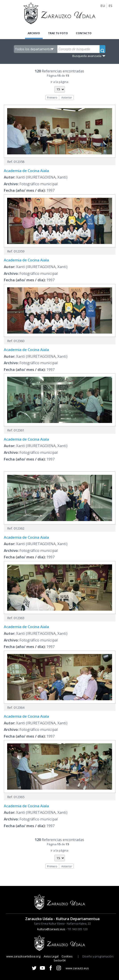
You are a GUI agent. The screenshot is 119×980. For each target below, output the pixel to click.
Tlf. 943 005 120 (77, 929)
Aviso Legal (51, 956)
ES (110, 6)
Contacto (84, 33)
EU (103, 6)
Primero (52, 97)
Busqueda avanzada (87, 56)
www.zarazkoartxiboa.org (23, 956)
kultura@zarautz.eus (51, 929)
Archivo (34, 33)
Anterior (67, 97)
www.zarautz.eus (77, 968)
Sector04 (59, 960)
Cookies (67, 956)
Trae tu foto (58, 33)
